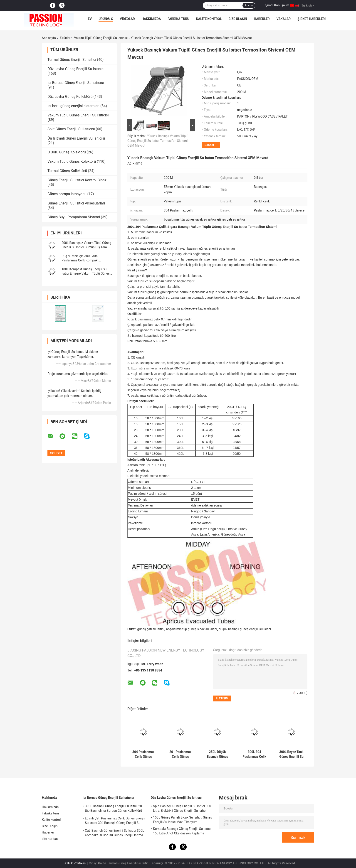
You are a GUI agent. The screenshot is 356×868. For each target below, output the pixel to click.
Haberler (262, 19)
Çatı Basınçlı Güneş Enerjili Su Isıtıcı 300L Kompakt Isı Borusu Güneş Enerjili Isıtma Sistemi (115, 834)
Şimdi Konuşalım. (278, 5)
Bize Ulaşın (238, 19)
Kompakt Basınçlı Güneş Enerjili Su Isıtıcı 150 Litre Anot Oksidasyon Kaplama (182, 831)
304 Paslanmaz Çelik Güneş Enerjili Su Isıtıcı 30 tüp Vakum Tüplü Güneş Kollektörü (143, 754)
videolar (127, 19)
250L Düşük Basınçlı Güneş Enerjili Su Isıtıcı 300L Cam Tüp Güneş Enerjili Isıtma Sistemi (217, 754)
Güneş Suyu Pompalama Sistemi (74, 217)
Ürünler (65, 38)
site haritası (50, 839)
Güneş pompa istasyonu (67, 194)
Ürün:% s (106, 19)
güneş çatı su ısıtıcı (151, 629)
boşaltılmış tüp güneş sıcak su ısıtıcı (192, 629)
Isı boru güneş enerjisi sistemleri (73, 106)
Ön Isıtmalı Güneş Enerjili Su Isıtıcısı (76, 138)
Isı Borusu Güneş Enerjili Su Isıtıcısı (76, 83)
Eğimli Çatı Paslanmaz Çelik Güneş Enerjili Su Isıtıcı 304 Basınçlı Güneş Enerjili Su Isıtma (115, 821)
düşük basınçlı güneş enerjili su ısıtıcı (245, 629)
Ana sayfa (49, 38)
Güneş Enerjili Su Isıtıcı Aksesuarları (76, 203)
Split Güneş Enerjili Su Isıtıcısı (71, 129)
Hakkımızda (151, 19)
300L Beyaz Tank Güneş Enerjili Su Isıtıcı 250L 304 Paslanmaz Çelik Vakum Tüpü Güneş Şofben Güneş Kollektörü (292, 754)
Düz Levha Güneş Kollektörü (70, 97)
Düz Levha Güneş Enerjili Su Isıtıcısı (76, 69)
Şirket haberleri (311, 19)
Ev (90, 19)
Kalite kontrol (209, 19)
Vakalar (284, 19)
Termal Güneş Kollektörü (67, 171)
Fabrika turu (178, 19)
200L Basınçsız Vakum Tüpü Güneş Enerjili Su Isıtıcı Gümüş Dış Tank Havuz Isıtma (86, 247)
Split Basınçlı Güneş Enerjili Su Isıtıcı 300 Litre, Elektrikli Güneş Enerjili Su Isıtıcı (182, 808)
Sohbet (209, 145)
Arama (249, 5)
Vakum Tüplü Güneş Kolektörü (72, 161)
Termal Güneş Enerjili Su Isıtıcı (72, 60)
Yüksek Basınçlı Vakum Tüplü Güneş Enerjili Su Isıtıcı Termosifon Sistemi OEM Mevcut (158, 141)
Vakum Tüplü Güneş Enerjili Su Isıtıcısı (101, 38)
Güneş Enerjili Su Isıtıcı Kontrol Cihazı (77, 180)
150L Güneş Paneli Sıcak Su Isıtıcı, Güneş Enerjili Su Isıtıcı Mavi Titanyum (183, 820)
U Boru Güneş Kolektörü (67, 152)
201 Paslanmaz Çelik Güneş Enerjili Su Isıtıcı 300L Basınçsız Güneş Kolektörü (180, 754)
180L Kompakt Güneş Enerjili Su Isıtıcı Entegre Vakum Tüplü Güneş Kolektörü (86, 273)
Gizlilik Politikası (75, 863)
